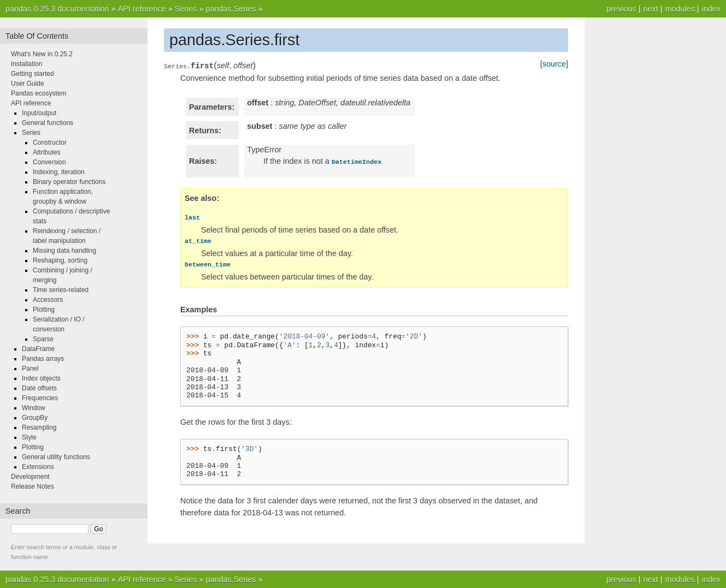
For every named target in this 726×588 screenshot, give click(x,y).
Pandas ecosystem (39, 93)
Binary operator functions (69, 182)
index (711, 9)
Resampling (39, 427)
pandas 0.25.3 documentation (57, 9)
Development (30, 477)
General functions (48, 123)
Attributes (47, 152)
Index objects (41, 378)
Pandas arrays (43, 359)
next (650, 9)
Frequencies (40, 398)
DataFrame (38, 349)
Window (34, 408)
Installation (26, 64)
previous (621, 9)
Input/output (39, 113)
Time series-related (61, 290)
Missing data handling (64, 251)
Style (29, 437)
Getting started (33, 74)
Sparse (43, 339)
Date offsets (39, 388)
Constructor (50, 142)
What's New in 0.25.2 (42, 54)
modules (680, 9)
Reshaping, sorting (60, 260)
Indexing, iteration (59, 172)
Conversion (49, 162)
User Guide (28, 84)
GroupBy (35, 418)
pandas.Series (231, 9)
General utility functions (56, 457)
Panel (30, 369)
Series (186, 9)
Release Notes (33, 486)
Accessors (48, 300)
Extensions (38, 467)
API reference (142, 9)
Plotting (44, 310)
